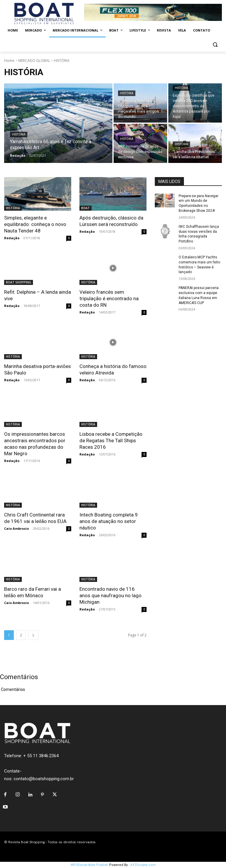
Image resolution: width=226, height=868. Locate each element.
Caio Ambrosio (16, 528)
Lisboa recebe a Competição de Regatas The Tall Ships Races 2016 (111, 440)
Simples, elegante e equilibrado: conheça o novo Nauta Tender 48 (35, 224)
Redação (12, 238)
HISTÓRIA (19, 135)
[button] (215, 45)
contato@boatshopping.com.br (44, 779)
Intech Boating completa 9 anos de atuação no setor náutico (109, 521)
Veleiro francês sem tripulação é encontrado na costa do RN (109, 298)
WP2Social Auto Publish (89, 865)
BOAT (85, 208)
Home (9, 61)
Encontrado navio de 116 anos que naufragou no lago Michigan (110, 595)
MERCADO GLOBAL (34, 61)
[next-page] (33, 635)
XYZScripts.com (143, 865)
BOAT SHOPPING (19, 282)
